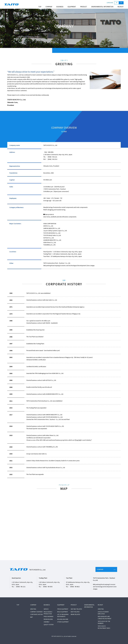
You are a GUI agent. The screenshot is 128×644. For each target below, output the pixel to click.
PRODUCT (84, 7)
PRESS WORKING (49, 616)
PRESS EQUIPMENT (63, 609)
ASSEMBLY (47, 622)
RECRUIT (121, 7)
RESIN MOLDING (48, 619)
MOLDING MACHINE (63, 619)
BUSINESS (60, 7)
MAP (31, 617)
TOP (40, 7)
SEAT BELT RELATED (76, 609)
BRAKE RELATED (75, 614)
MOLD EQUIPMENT (63, 612)
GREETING (33, 609)
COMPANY (49, 7)
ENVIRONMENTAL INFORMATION (102, 7)
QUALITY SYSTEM (49, 625)
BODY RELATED (75, 612)
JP (117, 3)
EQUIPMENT (72, 7)
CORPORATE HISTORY (37, 614)
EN (121, 3)
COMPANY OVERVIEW (36, 612)
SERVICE (46, 609)
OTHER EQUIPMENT (63, 622)
